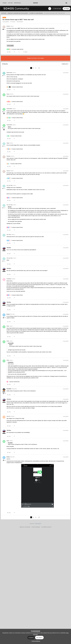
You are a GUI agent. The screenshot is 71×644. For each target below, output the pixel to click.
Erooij (8, 314)
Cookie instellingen (36, 527)
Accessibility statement (46, 527)
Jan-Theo (9, 234)
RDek (8, 326)
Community (4, 13)
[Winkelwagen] (66, 3)
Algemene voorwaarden (25, 527)
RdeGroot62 (9, 73)
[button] (2, 9)
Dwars (8, 94)
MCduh (8, 26)
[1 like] (13, 382)
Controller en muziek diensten (36, 13)
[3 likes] (15, 118)
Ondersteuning (17, 3)
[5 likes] (15, 87)
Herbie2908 (9, 109)
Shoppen (5, 3)
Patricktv (9, 156)
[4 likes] (15, 102)
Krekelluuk (9, 279)
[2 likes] (14, 136)
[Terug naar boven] (68, 525)
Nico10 (8, 171)
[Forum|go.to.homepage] (16, 9)
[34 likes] (15, 49)
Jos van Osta (10, 185)
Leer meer (10, 3)
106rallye (9, 248)
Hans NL (9, 416)
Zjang (8, 143)
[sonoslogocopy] (35, 3)
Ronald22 (9, 389)
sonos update (10, 46)
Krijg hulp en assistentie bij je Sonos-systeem (18, 13)
